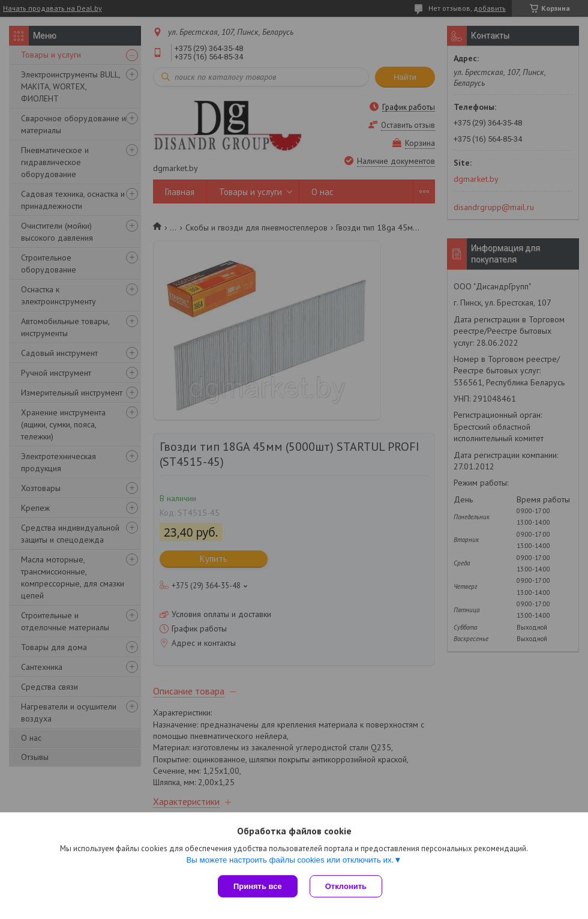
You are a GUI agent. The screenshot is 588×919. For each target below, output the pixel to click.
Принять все (258, 886)
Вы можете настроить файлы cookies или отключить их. (290, 860)
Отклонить (346, 886)
